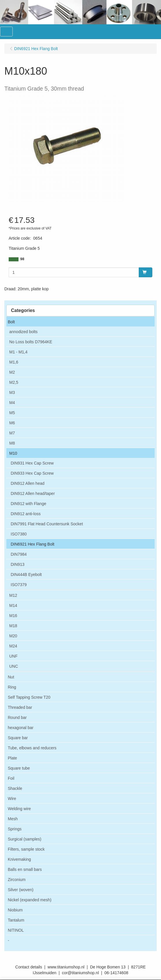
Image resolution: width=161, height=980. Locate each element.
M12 (13, 595)
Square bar (18, 738)
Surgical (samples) (25, 839)
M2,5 (14, 382)
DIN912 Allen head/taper (33, 493)
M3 (12, 392)
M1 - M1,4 (18, 352)
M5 (12, 413)
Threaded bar (20, 707)
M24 (13, 646)
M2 (12, 372)
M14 (13, 605)
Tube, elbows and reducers (32, 748)
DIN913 (17, 564)
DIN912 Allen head (28, 483)
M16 (13, 616)
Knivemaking (19, 859)
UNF (13, 656)
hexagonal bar (21, 728)
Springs (15, 829)
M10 (13, 453)
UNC (14, 666)
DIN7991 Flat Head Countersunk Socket (47, 524)
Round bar (17, 717)
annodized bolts (23, 332)
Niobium (15, 910)
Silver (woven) (21, 890)
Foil (11, 778)
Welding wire (19, 809)
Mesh (13, 819)
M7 (12, 433)
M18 (13, 626)
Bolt (11, 322)
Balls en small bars (25, 869)
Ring (12, 687)
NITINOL (16, 930)
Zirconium (17, 880)
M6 (12, 423)
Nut (11, 677)
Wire (12, 799)
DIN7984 (19, 554)
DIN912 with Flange (28, 504)
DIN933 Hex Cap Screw (32, 473)
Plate (12, 758)
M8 (12, 443)
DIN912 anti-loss (26, 514)
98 (22, 259)
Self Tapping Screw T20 (29, 697)
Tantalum (16, 920)
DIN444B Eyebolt (26, 575)
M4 (12, 403)
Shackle (15, 788)
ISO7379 (19, 585)
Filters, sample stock (26, 849)
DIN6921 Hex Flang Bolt (33, 544)
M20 (13, 636)
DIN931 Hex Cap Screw (32, 463)
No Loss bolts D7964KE (31, 342)
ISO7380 (19, 534)
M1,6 (14, 362)
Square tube (19, 768)
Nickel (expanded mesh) (30, 900)
